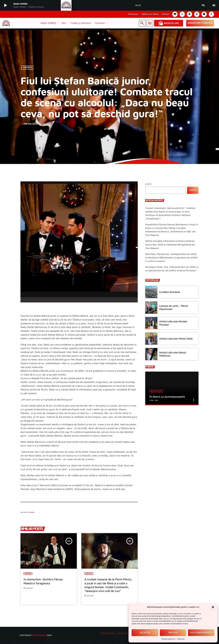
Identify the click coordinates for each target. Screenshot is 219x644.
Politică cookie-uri (168, 639)
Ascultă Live (169, 23)
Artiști (28, 68)
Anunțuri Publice (200, 23)
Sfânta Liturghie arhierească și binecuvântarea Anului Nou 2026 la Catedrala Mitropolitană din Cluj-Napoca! (170, 245)
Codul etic (181, 639)
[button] (213, 607)
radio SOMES (39, 635)
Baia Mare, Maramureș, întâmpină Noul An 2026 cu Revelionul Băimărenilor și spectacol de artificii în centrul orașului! (171, 258)
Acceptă (145, 633)
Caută (148, 184)
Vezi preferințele (201, 633)
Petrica (32, 512)
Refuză (173, 633)
